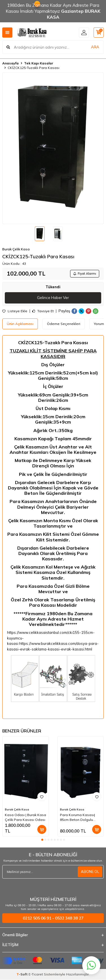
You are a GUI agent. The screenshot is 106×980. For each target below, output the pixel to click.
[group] (53, 148)
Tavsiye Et (43, 311)
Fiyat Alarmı (85, 274)
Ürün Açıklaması (20, 324)
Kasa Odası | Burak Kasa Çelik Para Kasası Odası (25, 817)
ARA (95, 47)
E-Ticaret (36, 974)
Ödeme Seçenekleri (64, 324)
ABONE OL (90, 871)
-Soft (22, 974)
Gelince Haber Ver (53, 298)
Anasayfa (10, 63)
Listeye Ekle (15, 311)
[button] (42, 840)
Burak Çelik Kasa (16, 249)
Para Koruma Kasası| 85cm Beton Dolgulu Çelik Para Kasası (77, 817)
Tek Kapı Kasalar (39, 63)
